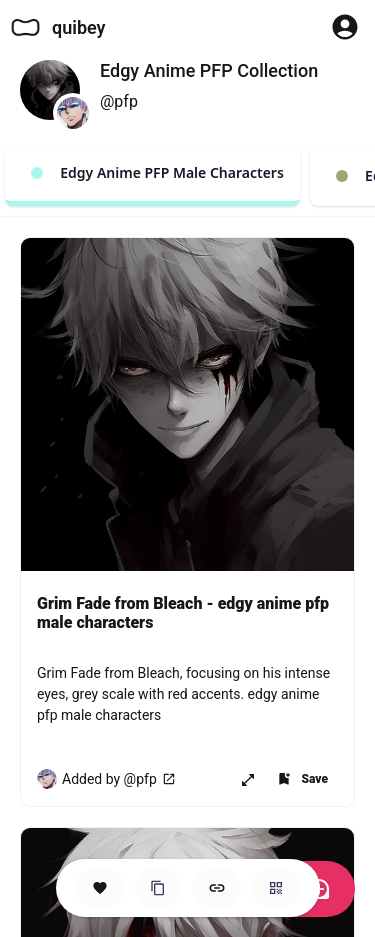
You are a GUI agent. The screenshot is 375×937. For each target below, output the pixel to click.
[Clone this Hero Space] (158, 888)
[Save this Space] (100, 888)
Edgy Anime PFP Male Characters (157, 172)
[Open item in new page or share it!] (248, 779)
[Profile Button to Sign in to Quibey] (345, 27)
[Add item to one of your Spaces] (302, 779)
